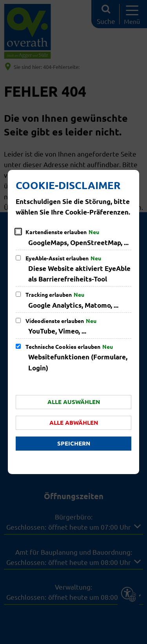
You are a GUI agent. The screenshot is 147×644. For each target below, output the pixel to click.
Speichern (74, 443)
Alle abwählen (74, 422)
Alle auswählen (74, 402)
